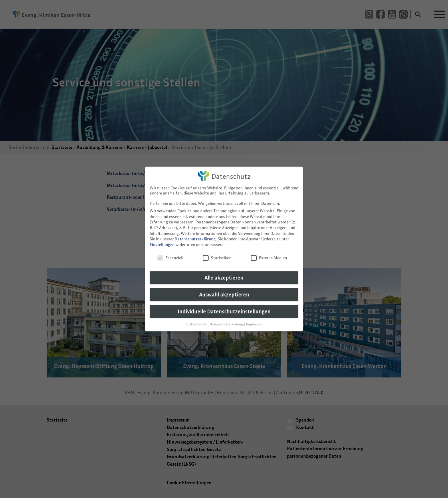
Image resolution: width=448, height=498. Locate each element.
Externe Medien (269, 254)
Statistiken (217, 254)
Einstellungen (162, 241)
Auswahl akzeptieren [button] (224, 291)
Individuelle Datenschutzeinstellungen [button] (224, 307)
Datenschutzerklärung (195, 235)
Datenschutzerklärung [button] (227, 320)
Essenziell (170, 254)
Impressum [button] (254, 320)
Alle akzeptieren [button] (224, 274)
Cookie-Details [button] (196, 320)
